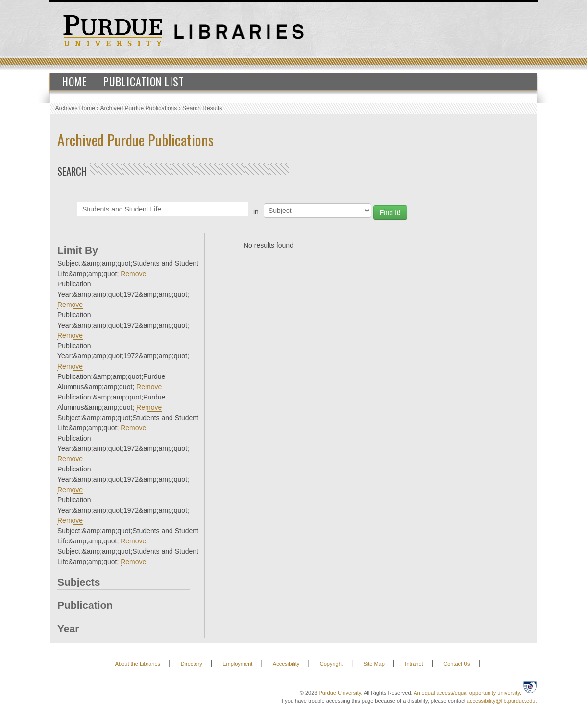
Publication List (144, 81)
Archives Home (75, 108)
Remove (133, 274)
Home (75, 81)
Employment (237, 664)
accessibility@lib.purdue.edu (501, 701)
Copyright (331, 664)
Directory (192, 664)
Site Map (374, 664)
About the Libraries (138, 664)
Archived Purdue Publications (139, 108)
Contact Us (457, 664)
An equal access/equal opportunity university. (467, 693)
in (256, 211)
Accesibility (286, 664)
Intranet (414, 664)
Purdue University (340, 693)
